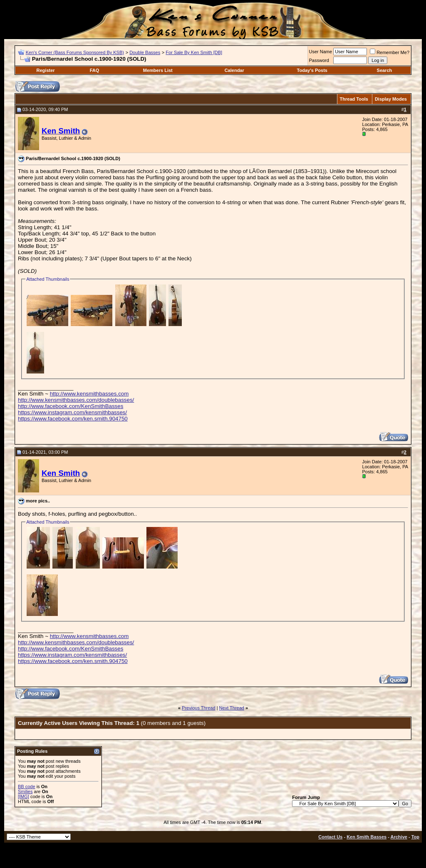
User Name (321, 52)
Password (319, 60)
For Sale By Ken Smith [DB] (194, 52)
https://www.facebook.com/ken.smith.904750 (73, 419)
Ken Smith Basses (367, 837)
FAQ (95, 70)
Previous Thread (199, 708)
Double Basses (145, 52)
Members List (158, 70)
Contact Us (330, 837)
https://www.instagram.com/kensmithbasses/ (72, 412)
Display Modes (391, 99)
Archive (399, 837)
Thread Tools (354, 99)
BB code (27, 786)
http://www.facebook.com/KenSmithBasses (71, 406)
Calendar (234, 70)
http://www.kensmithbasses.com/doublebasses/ (76, 400)
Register (46, 70)
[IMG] (24, 796)
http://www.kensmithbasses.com (89, 394)
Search (385, 70)
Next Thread (232, 708)
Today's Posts (312, 70)
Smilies (25, 791)
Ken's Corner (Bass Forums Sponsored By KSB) (75, 52)
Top (415, 837)
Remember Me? (390, 52)
